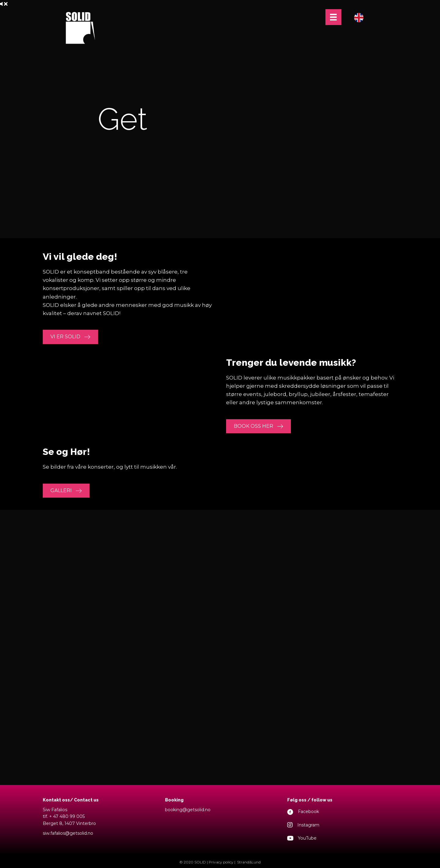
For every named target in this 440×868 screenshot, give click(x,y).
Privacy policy (221, 862)
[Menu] (333, 17)
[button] (70, 337)
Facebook (308, 812)
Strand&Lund (249, 862)
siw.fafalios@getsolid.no (68, 833)
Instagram (308, 825)
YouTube (307, 838)
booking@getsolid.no (188, 810)
